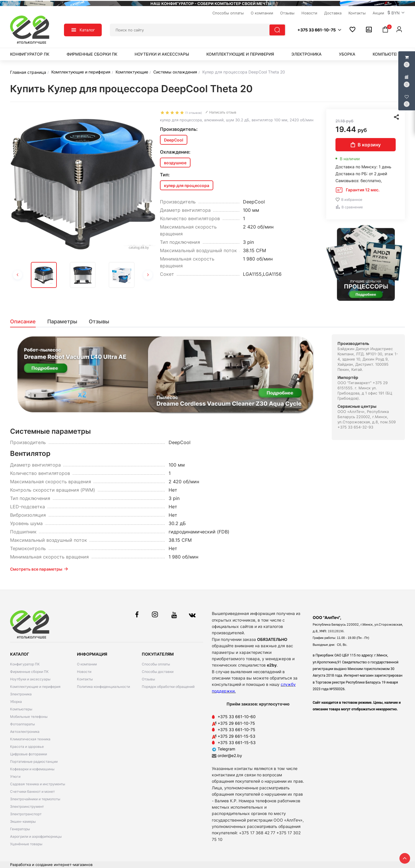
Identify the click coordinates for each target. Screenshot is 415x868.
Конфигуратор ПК (30, 54)
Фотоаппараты (22, 724)
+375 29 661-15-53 (236, 736)
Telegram (223, 749)
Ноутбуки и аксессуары (162, 54)
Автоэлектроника (25, 732)
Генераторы (20, 829)
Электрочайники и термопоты (35, 799)
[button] (396, 13)
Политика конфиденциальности (103, 687)
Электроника (306, 54)
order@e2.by (230, 755)
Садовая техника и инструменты (38, 784)
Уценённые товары (26, 844)
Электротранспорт (26, 814)
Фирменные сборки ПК (92, 54)
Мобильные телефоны (29, 717)
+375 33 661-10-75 (236, 730)
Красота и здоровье (27, 747)
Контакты (85, 679)
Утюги (15, 777)
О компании (87, 664)
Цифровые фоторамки (29, 754)
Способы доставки (158, 672)
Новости (84, 672)
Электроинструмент (27, 806)
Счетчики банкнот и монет (32, 791)
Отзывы (148, 679)
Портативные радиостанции (34, 762)
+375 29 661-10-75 (236, 723)
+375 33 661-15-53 (237, 742)
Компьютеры (387, 54)
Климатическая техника (30, 739)
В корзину (366, 145)
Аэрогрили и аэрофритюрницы (36, 836)
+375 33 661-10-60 (237, 717)
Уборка (347, 54)
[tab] (26, 322)
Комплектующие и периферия (240, 54)
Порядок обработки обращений (168, 687)
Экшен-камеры (23, 821)
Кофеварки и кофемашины (32, 769)
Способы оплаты (156, 664)
